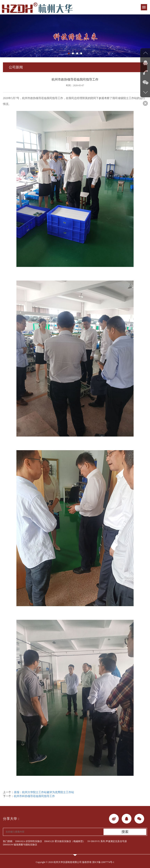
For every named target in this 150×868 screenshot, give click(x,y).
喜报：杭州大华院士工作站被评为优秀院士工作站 (44, 792)
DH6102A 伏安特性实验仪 (29, 841)
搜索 (125, 832)
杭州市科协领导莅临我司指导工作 (34, 796)
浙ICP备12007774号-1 (103, 862)
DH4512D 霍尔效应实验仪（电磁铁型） (65, 841)
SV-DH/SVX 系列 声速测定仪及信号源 (107, 841)
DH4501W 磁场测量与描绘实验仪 (20, 845)
